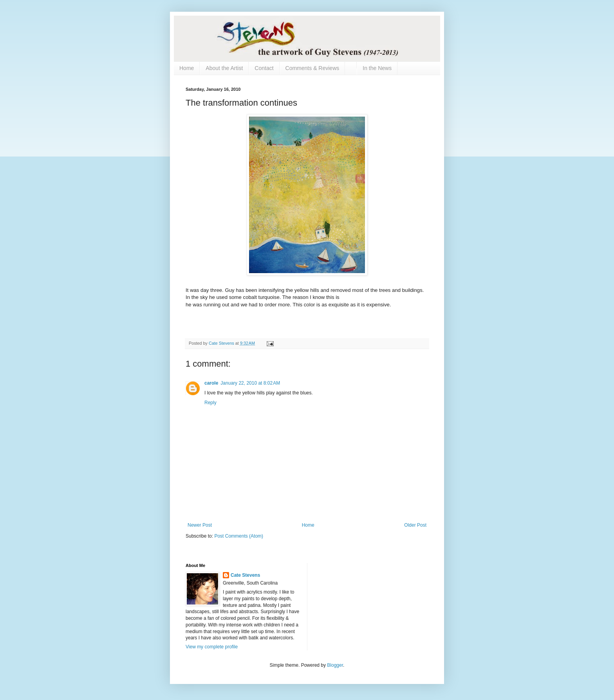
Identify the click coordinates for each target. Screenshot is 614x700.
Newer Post (200, 525)
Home (187, 68)
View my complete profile (212, 647)
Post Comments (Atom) (239, 536)
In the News (377, 68)
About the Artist (224, 68)
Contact (264, 68)
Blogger (335, 665)
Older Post (415, 525)
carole (211, 383)
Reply (210, 403)
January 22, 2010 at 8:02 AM (250, 383)
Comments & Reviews (312, 68)
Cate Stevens (245, 575)
